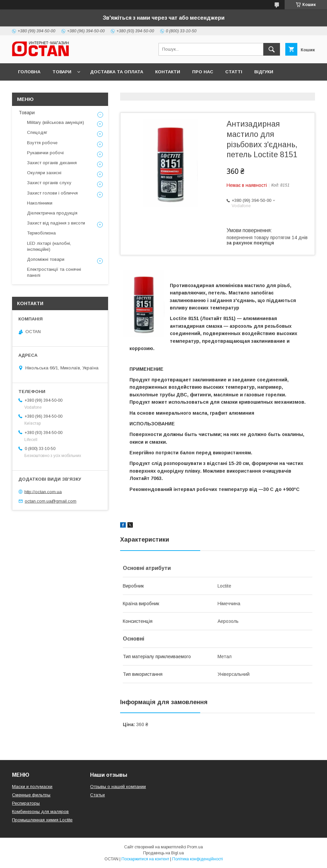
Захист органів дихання (52, 163)
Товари (62, 72)
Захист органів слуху (49, 183)
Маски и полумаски (32, 787)
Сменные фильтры (31, 795)
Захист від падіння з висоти (56, 223)
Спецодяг (37, 132)
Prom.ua (195, 847)
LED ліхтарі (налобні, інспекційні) (49, 246)
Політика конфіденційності (198, 859)
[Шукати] (272, 49)
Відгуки (264, 72)
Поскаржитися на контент (145, 859)
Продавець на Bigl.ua (163, 853)
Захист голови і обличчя (52, 193)
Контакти (168, 72)
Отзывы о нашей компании (118, 787)
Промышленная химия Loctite (42, 820)
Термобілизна (41, 233)
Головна (29, 72)
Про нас (203, 72)
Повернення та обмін (46, 89)
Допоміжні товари (46, 259)
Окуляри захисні (44, 173)
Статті (234, 72)
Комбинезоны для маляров (40, 812)
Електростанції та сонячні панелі (54, 272)
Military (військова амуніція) (56, 122)
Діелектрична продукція (52, 213)
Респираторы (26, 803)
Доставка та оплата (117, 72)
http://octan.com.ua (43, 491)
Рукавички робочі (45, 153)
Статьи (97, 795)
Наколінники (40, 203)
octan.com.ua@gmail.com (51, 501)
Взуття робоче (42, 143)
